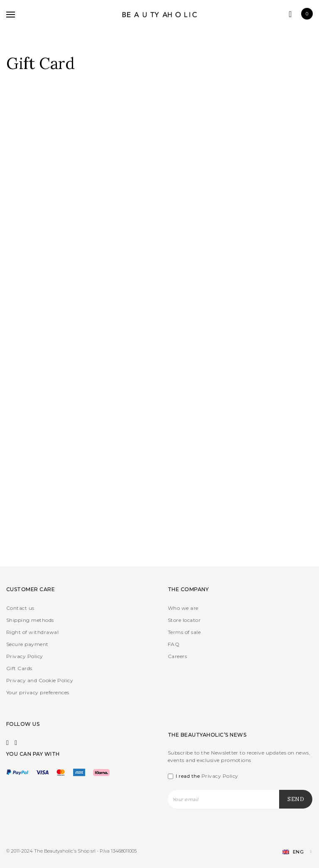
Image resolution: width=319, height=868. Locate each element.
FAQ (174, 644)
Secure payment (27, 644)
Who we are (183, 608)
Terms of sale (184, 632)
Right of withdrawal (32, 632)
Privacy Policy (25, 656)
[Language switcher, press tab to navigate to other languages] (294, 852)
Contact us (20, 608)
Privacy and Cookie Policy (40, 680)
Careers (177, 656)
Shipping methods (30, 620)
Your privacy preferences (38, 692)
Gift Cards (19, 668)
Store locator (184, 620)
